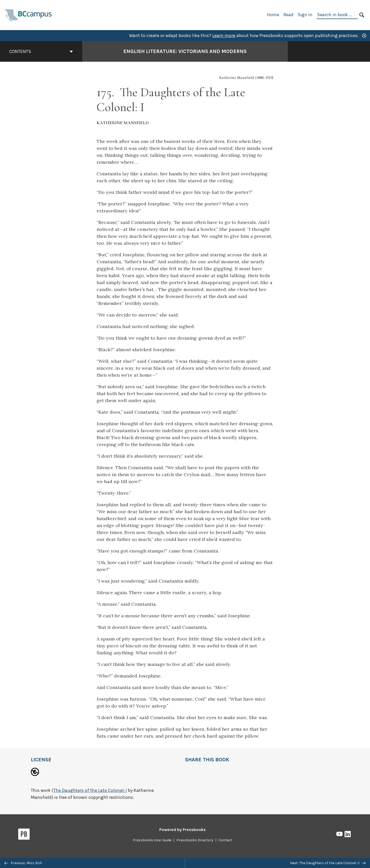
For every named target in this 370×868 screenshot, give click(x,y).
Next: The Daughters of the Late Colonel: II (328, 863)
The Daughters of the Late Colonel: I (90, 790)
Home (273, 15)
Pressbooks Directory (195, 840)
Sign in (305, 15)
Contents (41, 51)
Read (288, 15)
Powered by (183, 830)
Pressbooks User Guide (152, 840)
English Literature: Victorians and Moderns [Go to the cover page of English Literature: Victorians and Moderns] (185, 51)
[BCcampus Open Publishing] (28, 15)
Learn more (224, 35)
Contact (225, 840)
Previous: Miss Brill (23, 863)
